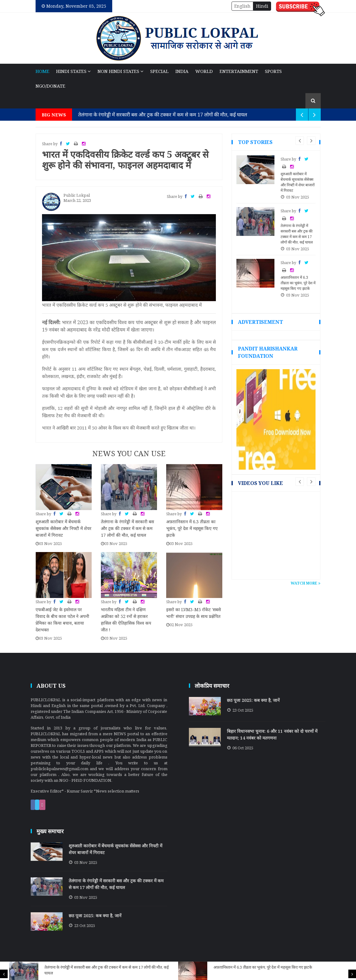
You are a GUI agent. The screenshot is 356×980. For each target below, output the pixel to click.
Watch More (306, 583)
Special (159, 71)
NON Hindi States (121, 71)
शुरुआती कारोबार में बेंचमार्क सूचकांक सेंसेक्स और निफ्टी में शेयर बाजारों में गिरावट (63, 528)
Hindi (262, 6)
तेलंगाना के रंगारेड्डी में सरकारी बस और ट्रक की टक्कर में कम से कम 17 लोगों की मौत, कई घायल (163, 115)
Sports (273, 71)
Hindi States (73, 71)
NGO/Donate (50, 86)
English (242, 6)
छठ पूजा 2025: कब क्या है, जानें (253, 700)
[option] (94, 971)
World (204, 71)
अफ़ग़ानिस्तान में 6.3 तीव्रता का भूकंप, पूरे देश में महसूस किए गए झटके (263, 967)
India (182, 71)
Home (42, 71)
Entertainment (239, 71)
